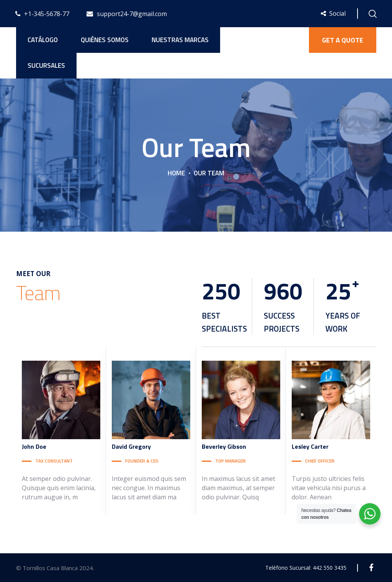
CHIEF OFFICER (320, 461)
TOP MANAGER (230, 461)
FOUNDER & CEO (142, 461)
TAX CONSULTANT (54, 461)
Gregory (131, 446)
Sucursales (46, 65)
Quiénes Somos (105, 40)
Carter (310, 446)
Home (176, 173)
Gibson (224, 446)
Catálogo (43, 40)
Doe (34, 446)
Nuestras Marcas (180, 40)
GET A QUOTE (343, 40)
